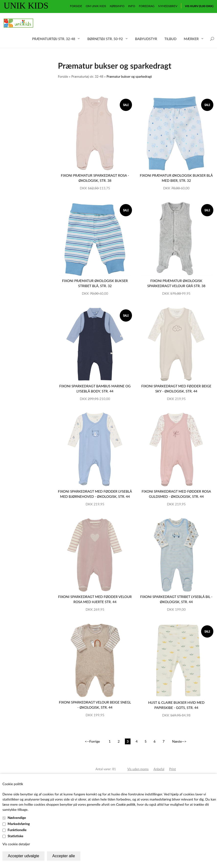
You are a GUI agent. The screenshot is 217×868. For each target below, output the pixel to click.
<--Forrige (92, 741)
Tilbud (170, 39)
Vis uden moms (138, 769)
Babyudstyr (146, 39)
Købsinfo (117, 6)
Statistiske (16, 836)
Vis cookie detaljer (16, 844)
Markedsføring (19, 824)
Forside (76, 6)
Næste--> (179, 741)
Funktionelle (17, 830)
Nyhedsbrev (168, 6)
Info (132, 6)
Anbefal (159, 769)
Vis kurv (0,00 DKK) (199, 6)
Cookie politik (126, 804)
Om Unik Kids (96, 6)
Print (172, 769)
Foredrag (147, 6)
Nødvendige (17, 818)
